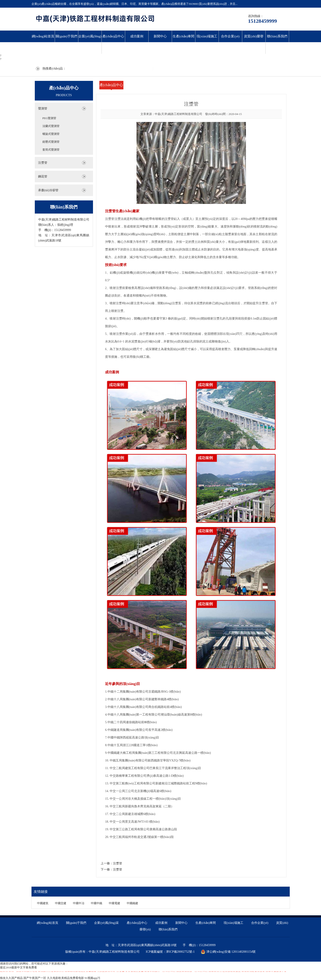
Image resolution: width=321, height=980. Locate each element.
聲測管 (43, 109)
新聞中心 (160, 36)
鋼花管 (43, 176)
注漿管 (43, 163)
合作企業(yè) (230, 36)
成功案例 (137, 36)
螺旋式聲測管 (51, 134)
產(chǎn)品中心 (113, 36)
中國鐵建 (132, 903)
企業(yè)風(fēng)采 (90, 42)
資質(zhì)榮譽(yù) (254, 42)
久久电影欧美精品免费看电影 (66, 978)
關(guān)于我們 (66, 36)
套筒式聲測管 (51, 150)
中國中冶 (79, 903)
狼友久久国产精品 (11, 978)
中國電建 (114, 903)
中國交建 (61, 903)
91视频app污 (92, 978)
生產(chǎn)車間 (184, 36)
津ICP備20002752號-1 (180, 952)
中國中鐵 (96, 903)
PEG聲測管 (49, 118)
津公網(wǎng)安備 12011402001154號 (228, 952)
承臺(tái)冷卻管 (48, 190)
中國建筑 (43, 903)
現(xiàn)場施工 (207, 36)
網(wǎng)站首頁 (43, 36)
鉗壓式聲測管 (51, 142)
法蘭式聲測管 (51, 126)
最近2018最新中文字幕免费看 (18, 967)
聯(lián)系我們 (277, 36)
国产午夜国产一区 (35, 978)
